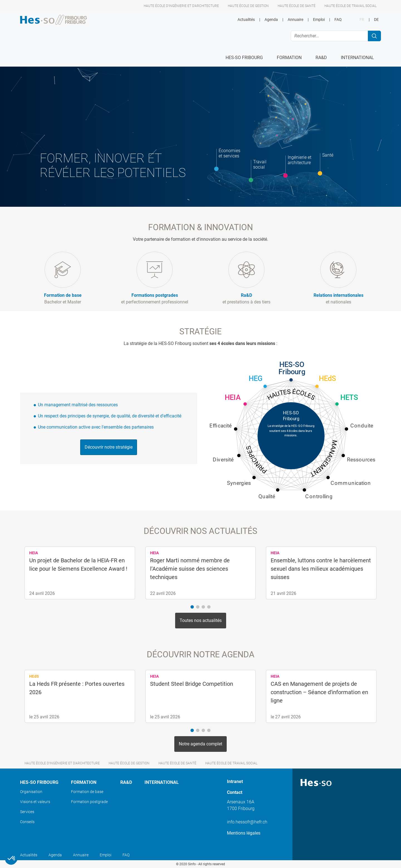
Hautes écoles (291, 395)
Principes (256, 460)
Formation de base (87, 792)
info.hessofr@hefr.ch (247, 822)
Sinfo (192, 864)
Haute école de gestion (248, 6)
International (162, 782)
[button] (192, 607)
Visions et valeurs (35, 802)
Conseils (27, 822)
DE (376, 20)
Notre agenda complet (200, 744)
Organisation (31, 792)
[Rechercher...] (329, 36)
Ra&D (126, 782)
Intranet (235, 781)
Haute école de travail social (350, 6)
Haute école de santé (297, 6)
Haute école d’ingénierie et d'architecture (181, 6)
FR (362, 20)
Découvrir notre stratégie (109, 447)
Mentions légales (244, 833)
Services (27, 812)
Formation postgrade (89, 802)
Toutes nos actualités (201, 620)
